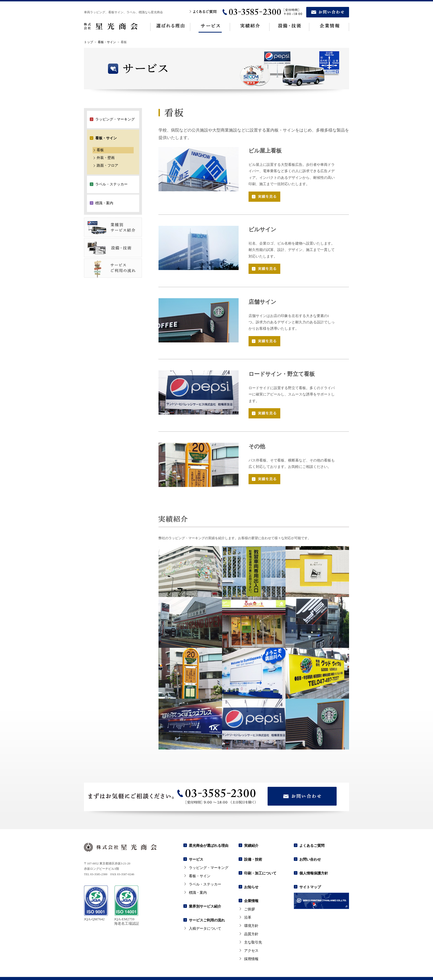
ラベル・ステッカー (205, 868)
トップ (89, 26)
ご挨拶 (249, 893)
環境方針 (251, 909)
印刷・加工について (260, 857)
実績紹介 (251, 829)
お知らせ (251, 871)
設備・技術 (253, 843)
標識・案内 (198, 876)
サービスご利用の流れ (207, 904)
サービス (196, 843)
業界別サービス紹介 (205, 890)
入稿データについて (205, 912)
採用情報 (251, 943)
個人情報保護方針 (314, 857)
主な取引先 (253, 926)
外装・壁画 (106, 141)
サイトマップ (310, 871)
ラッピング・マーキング (209, 851)
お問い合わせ (310, 843)
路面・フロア (107, 149)
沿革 (248, 901)
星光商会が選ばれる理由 (209, 829)
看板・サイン (107, 26)
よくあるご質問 (312, 829)
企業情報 (251, 885)
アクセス (251, 934)
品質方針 (251, 918)
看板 (100, 134)
